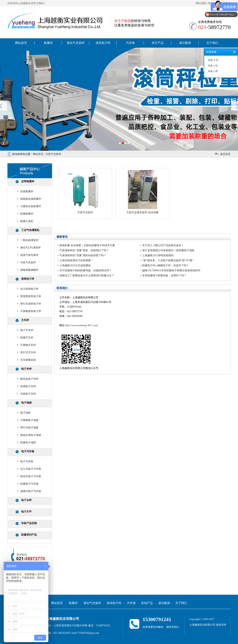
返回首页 (225, 154)
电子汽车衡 (28, 451)
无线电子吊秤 (28, 394)
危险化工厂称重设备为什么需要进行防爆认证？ (87, 276)
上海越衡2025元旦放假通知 (75, 265)
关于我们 (212, 43)
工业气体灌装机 (30, 230)
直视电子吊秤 (28, 386)
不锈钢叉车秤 (28, 345)
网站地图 (201, 3)
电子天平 (26, 512)
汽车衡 (130, 43)
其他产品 (147, 603)
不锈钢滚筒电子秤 (31, 311)
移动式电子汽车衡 (31, 476)
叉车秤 (25, 320)
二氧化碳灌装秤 (29, 240)
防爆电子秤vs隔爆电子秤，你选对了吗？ (165, 265)
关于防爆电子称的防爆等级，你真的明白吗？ (86, 270)
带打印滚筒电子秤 (31, 304)
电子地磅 (26, 403)
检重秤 (48, 43)
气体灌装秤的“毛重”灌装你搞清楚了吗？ (83, 255)
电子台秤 (26, 500)
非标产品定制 (29, 523)
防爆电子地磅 (28, 443)
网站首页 (21, 43)
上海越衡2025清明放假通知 (158, 255)
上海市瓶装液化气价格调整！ (76, 260)
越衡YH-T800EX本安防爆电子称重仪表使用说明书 (171, 270)
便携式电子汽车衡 (31, 491)
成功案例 (185, 43)
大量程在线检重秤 (31, 206)
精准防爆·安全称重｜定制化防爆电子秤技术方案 (87, 245)
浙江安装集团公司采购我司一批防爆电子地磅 (168, 250)
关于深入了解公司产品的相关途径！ (163, 245)
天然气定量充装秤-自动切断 (143, 212)
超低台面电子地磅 (31, 435)
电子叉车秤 (27, 330)
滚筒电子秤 (103, 43)
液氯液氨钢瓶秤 (29, 270)
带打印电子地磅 (29, 428)
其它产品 (158, 43)
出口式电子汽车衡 (31, 469)
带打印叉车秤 (28, 352)
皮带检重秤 (28, 181)
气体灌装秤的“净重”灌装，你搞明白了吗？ (84, 250)
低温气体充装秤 (29, 255)
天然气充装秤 (53, 154)
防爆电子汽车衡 (29, 484)
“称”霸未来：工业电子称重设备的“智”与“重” (168, 260)
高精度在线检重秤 (31, 199)
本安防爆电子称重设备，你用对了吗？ (164, 276)
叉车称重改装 (28, 360)
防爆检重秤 (27, 214)
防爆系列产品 (29, 535)
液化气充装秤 (76, 43)
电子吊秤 (26, 369)
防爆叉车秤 (27, 338)
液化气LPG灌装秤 (30, 248)
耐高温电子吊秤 (29, 379)
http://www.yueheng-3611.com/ (82, 325)
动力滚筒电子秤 (29, 289)
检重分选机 (27, 221)
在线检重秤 (27, 191)
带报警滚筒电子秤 (31, 296)
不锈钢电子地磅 (29, 420)
